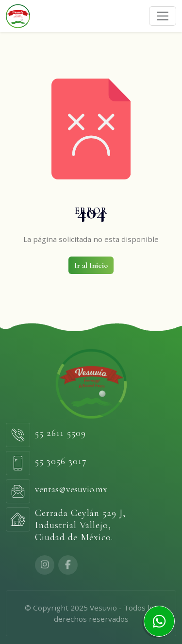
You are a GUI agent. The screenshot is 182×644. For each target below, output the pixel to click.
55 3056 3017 (61, 461)
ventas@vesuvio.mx (71, 489)
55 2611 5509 (60, 433)
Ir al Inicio (91, 265)
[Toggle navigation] (163, 16)
